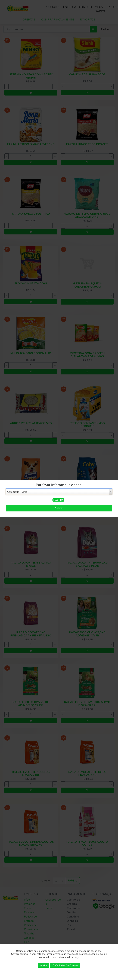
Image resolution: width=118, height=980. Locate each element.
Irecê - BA (58, 500)
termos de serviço (70, 957)
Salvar (59, 508)
